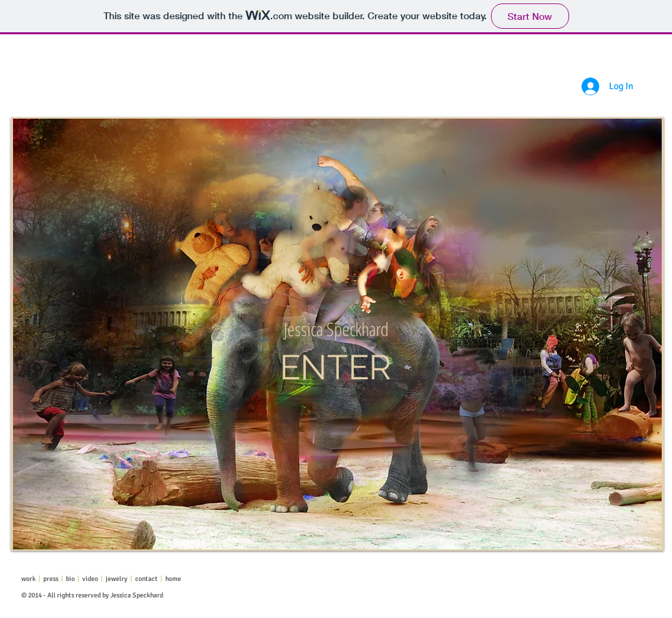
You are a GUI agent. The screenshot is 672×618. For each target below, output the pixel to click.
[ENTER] (336, 368)
